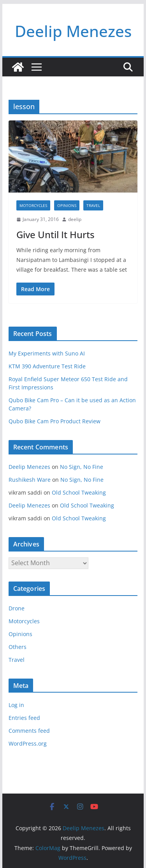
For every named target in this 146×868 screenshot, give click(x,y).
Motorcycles (33, 205)
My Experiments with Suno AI (47, 353)
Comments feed (29, 731)
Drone (17, 608)
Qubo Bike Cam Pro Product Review (55, 421)
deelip (75, 219)
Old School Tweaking (79, 492)
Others (18, 647)
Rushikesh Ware (30, 480)
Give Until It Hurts (55, 234)
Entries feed (24, 718)
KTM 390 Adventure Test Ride (47, 366)
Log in (16, 705)
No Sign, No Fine (82, 467)
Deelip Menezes (73, 31)
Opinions (67, 205)
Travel (93, 205)
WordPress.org (28, 743)
